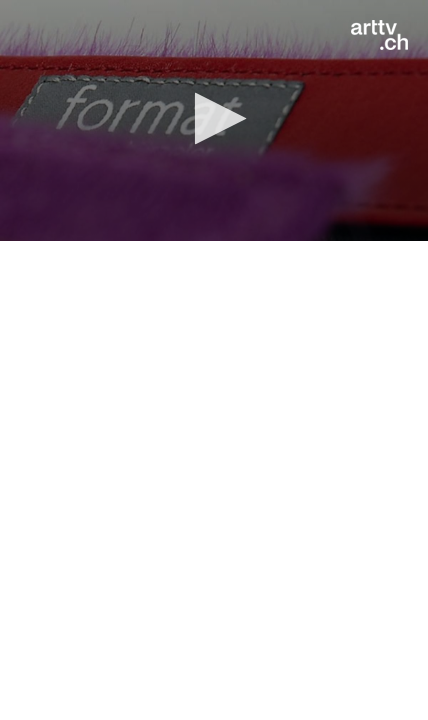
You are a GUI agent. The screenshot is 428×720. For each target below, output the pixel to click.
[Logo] (379, 35)
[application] (214, 120)
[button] (214, 118)
